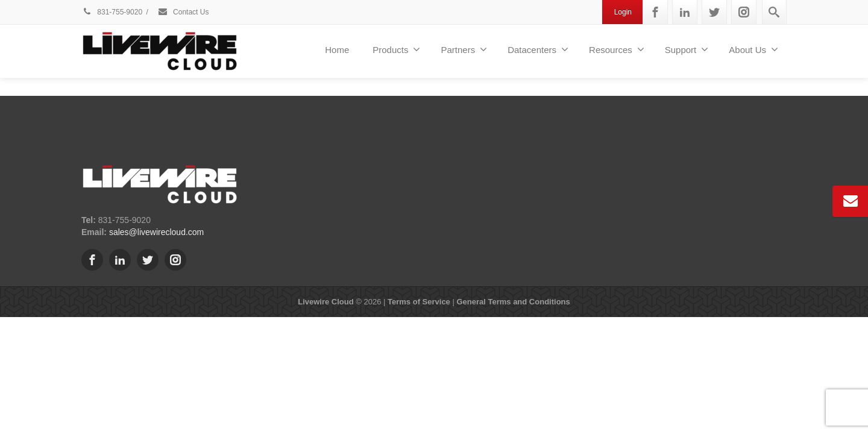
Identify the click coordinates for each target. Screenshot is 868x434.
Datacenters (538, 49)
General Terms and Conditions (513, 302)
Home (337, 50)
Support (687, 49)
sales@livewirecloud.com (156, 232)
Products (396, 49)
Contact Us (183, 12)
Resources (617, 49)
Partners (464, 49)
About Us (753, 49)
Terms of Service (419, 302)
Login (623, 12)
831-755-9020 (112, 12)
